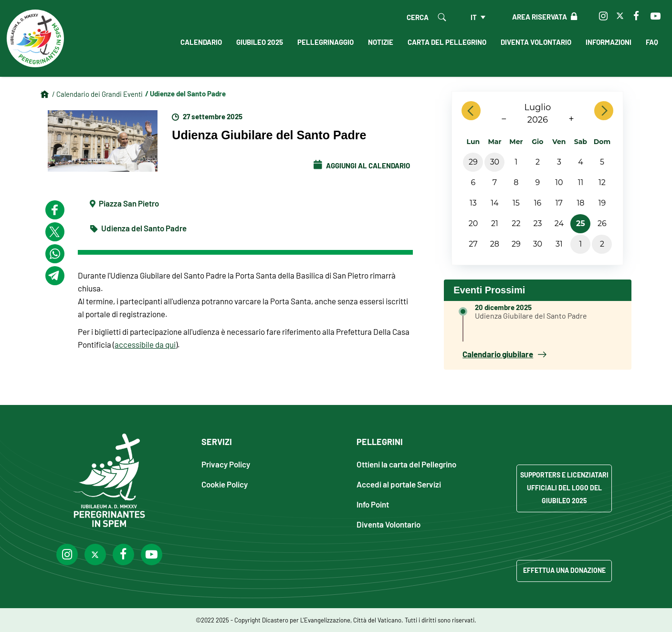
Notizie (381, 42)
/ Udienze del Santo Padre (185, 93)
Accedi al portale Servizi (399, 484)
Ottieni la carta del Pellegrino (406, 464)
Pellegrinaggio (325, 42)
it (474, 17)
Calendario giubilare (504, 354)
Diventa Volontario (536, 42)
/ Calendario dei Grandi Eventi (97, 94)
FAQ (652, 42)
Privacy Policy (226, 464)
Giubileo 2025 (260, 42)
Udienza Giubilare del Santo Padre (531, 316)
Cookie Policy (225, 484)
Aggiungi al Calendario (362, 166)
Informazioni (609, 42)
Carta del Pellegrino (447, 42)
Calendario (201, 42)
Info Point (373, 504)
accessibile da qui (145, 344)
